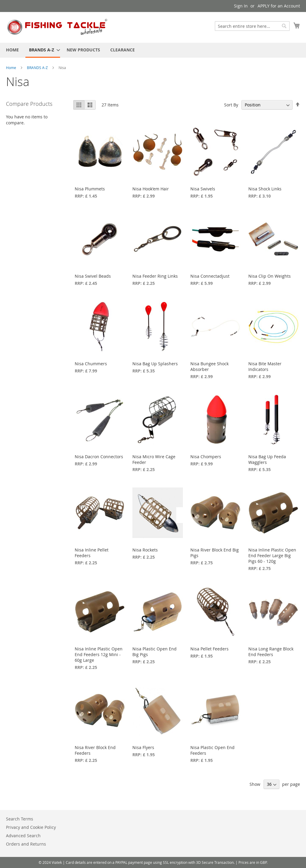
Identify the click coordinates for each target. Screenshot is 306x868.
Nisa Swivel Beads (93, 276)
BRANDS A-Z (38, 68)
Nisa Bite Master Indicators (265, 366)
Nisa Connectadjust (210, 276)
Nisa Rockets (145, 550)
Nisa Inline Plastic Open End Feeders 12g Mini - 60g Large (99, 654)
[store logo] (58, 27)
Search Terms (20, 819)
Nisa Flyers (143, 747)
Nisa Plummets (90, 189)
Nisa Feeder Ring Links (155, 276)
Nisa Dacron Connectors (99, 457)
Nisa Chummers (91, 364)
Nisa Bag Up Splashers (155, 364)
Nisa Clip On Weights (270, 276)
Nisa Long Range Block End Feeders (271, 652)
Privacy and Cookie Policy (31, 827)
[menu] (153, 50)
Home (12, 68)
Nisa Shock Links (265, 189)
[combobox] (252, 26)
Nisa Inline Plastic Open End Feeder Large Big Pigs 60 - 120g (272, 556)
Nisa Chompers (206, 457)
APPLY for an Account (279, 6)
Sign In (241, 6)
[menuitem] (12, 50)
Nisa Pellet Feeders (209, 649)
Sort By (231, 105)
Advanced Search (23, 836)
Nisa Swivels (203, 189)
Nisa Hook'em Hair (151, 189)
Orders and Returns (26, 844)
